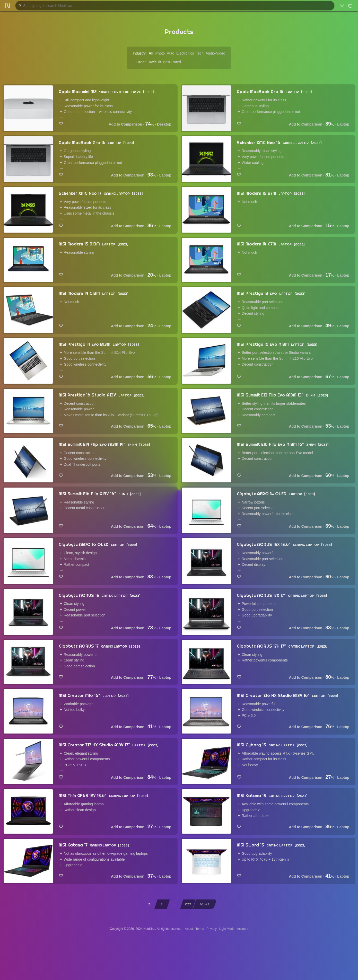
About (189, 929)
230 (188, 904)
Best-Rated (172, 62)
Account (243, 929)
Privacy (211, 929)
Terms (200, 929)
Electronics (185, 53)
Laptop (343, 124)
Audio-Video (215, 53)
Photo (160, 53)
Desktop (164, 124)
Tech (200, 53)
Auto (171, 53)
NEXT (205, 904)
